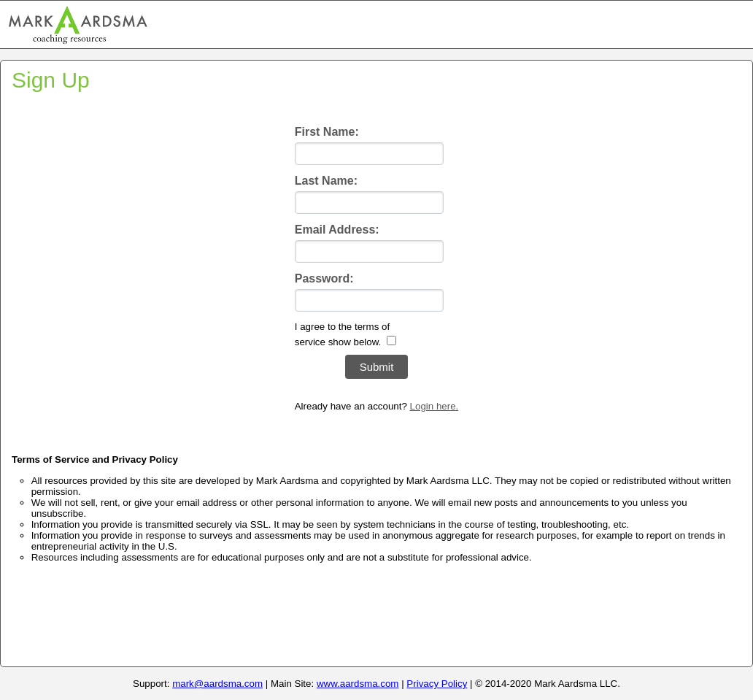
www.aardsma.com (358, 684)
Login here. (435, 406)
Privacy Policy (437, 684)
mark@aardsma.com (217, 684)
